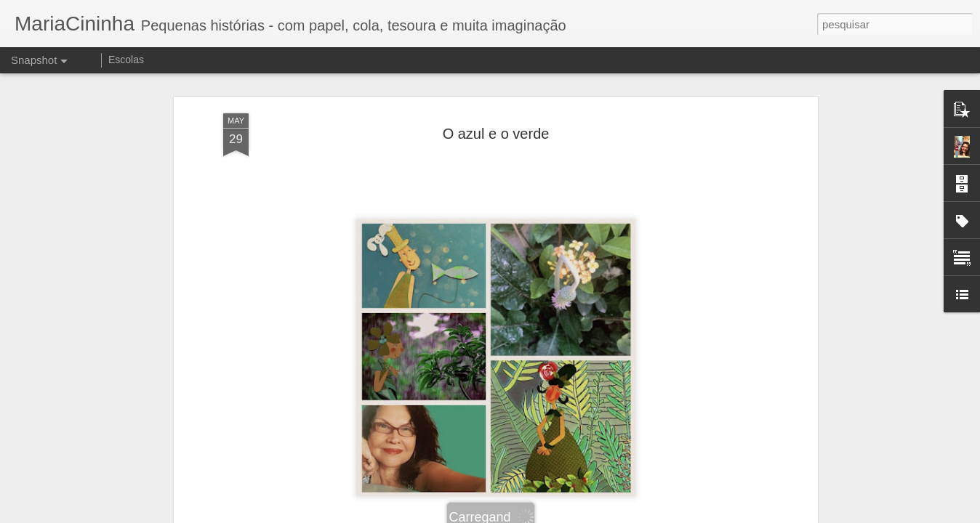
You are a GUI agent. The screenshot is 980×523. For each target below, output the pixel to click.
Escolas (126, 60)
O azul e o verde (496, 120)
